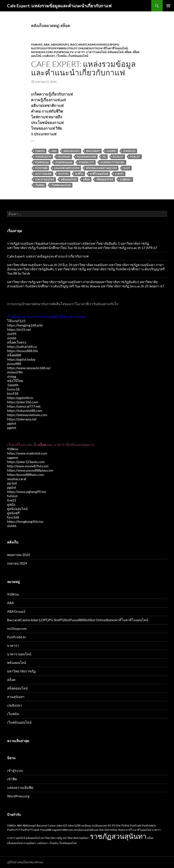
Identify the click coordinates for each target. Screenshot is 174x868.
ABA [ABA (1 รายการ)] (19, 825)
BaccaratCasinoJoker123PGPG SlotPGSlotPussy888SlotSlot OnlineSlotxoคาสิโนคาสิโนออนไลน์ (79, 46)
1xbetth (13, 385)
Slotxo (63, 174)
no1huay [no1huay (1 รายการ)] (86, 825)
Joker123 (129, 151)
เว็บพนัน (61, 56)
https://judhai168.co (22, 347)
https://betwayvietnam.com (27, 415)
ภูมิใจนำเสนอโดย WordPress (25, 862)
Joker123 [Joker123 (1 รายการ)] (62, 825)
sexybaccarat (17, 479)
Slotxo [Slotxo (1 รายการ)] (122, 830)
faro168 (13, 517)
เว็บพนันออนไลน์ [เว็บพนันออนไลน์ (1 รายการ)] (67, 843)
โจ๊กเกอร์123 (16, 321)
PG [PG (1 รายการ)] (109, 825)
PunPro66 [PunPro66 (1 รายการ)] (136, 825)
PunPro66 (42, 162)
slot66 (12, 338)
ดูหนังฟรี (13, 513)
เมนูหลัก (168, 6)
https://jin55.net (19, 329)
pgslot (12, 423)
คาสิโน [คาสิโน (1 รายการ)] (130, 830)
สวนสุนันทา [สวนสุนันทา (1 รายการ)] (30, 843)
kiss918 (13, 393)
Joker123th (43, 157)
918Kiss (37, 44)
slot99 (12, 334)
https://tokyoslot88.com (25, 411)
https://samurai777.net (24, 406)
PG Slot (118, 157)
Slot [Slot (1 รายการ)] (101, 830)
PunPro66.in (64, 162)
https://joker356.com (23, 402)
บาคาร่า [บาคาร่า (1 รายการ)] (156, 830)
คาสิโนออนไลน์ (99, 174)
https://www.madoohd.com (27, 453)
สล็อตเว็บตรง (17, 342)
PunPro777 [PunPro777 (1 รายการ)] (13, 830)
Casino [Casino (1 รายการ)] (52, 825)
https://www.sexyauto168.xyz (29, 368)
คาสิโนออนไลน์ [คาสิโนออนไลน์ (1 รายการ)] (143, 830)
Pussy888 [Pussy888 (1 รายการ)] (46, 830)
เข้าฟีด (12, 779)
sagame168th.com (67, 168)
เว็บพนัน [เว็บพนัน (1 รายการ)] (53, 843)
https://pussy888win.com (26, 475)
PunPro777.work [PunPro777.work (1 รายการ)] (30, 830)
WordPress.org (18, 796)
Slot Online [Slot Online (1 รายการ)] (111, 830)
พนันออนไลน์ (115, 52)
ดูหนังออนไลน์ (17, 509)
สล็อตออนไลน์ (105, 179)
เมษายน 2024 (17, 563)
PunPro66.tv (64, 52)
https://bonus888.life (22, 351)
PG (104, 157)
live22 (12, 500)
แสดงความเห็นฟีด (20, 788)
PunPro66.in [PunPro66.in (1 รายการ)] (149, 825)
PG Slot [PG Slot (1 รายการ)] (116, 825)
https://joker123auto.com (26, 462)
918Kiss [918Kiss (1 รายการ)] (12, 825)
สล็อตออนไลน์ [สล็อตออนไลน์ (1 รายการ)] (15, 843)
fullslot (12, 496)
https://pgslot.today (21, 359)
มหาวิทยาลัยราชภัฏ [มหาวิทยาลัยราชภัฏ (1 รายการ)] (51, 838)
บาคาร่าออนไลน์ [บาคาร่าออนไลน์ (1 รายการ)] (16, 838)
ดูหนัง (11, 504)
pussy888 (14, 364)
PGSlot (135, 157)
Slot (127, 168)
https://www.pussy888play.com (30, 470)
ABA (47, 44)
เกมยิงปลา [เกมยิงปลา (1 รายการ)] (42, 843)
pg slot (12, 483)
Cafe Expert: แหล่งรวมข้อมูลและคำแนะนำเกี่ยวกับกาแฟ (59, 6)
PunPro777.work (113, 162)
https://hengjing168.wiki (25, 325)
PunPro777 (86, 162)
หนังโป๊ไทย (15, 381)
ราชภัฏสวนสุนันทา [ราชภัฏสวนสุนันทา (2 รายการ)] (118, 836)
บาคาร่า (80, 52)
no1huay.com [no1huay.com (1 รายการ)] (100, 825)
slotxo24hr (15, 372)
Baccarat (93, 151)
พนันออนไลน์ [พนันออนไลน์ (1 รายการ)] (33, 838)
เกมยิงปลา (49, 56)
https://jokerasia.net (22, 419)
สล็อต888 (14, 355)
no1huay (64, 157)
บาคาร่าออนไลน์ (96, 52)
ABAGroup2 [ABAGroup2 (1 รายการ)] (29, 825)
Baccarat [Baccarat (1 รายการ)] (42, 825)
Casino (111, 151)
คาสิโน (79, 174)
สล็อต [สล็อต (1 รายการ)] (150, 838)
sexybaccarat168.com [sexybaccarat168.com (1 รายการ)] (86, 830)
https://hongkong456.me (25, 521)
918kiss (13, 449)
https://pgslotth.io (20, 398)
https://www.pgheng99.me (27, 492)
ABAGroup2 (60, 44)
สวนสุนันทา (16, 697)
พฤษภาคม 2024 (18, 555)
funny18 (13, 389)
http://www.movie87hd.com (28, 466)
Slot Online (43, 174)
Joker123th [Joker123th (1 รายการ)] (74, 825)
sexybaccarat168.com (101, 168)
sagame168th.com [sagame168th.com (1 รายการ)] (62, 830)
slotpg (12, 376)
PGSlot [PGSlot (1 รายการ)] (125, 825)
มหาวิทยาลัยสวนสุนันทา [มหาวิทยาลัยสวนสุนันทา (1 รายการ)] (76, 838)
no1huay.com (42, 52)
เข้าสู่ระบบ (15, 770)
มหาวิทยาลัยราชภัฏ (21, 671)
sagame (13, 457)
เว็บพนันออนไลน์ (78, 56)
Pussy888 (41, 168)
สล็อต (128, 52)
